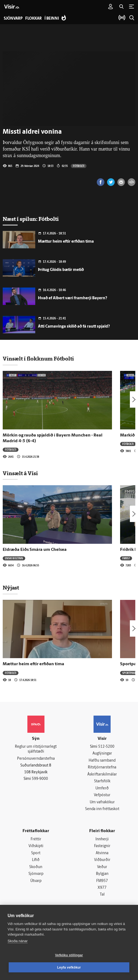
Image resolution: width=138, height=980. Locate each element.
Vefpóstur (102, 796)
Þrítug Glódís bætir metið (61, 270)
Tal (102, 895)
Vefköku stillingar (69, 955)
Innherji (102, 840)
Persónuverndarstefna (36, 759)
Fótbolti (79, 166)
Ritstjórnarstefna (102, 768)
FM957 (126, 558)
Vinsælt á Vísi (20, 473)
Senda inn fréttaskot (102, 809)
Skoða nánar (18, 941)
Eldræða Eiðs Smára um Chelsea (35, 550)
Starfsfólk (102, 782)
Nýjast (11, 588)
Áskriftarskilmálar (102, 775)
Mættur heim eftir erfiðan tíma (66, 242)
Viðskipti (36, 847)
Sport (36, 854)
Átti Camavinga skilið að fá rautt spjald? (74, 327)
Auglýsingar (102, 754)
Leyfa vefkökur (69, 967)
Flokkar (33, 19)
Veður (102, 868)
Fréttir (36, 840)
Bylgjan (102, 874)
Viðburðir (102, 861)
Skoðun (36, 868)
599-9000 (40, 779)
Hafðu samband (102, 761)
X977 (102, 888)
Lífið (36, 861)
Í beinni (52, 19)
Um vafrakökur (102, 803)
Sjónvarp (36, 874)
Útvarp (36, 882)
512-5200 (106, 747)
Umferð (102, 788)
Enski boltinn (14, 558)
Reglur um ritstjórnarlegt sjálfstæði (36, 749)
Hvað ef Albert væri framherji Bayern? (73, 298)
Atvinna (102, 854)
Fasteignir (102, 847)
